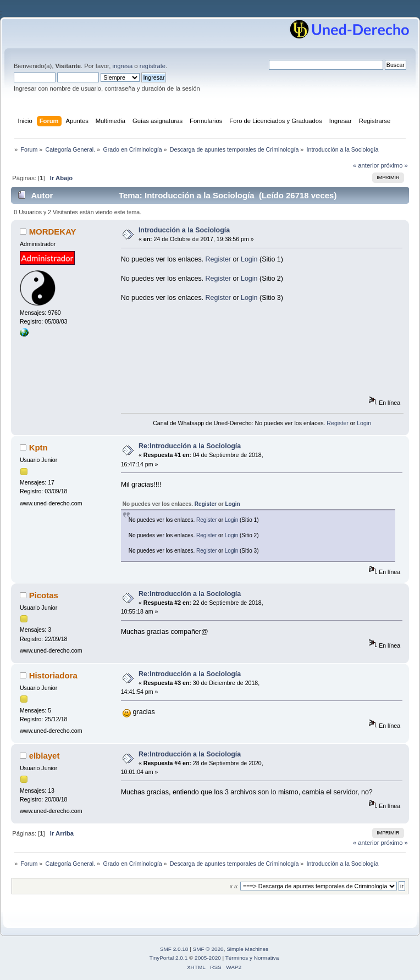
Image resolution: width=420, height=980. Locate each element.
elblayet (45, 756)
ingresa (122, 66)
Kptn (38, 447)
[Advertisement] (170, 355)
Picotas (44, 595)
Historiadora (53, 675)
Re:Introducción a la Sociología (190, 446)
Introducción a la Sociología (184, 230)
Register (218, 259)
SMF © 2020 (208, 949)
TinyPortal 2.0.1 (168, 958)
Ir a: (234, 886)
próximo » (394, 165)
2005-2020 (208, 958)
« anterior (366, 165)
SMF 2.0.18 (174, 949)
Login (249, 259)
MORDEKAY (53, 232)
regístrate (153, 66)
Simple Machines (247, 949)
